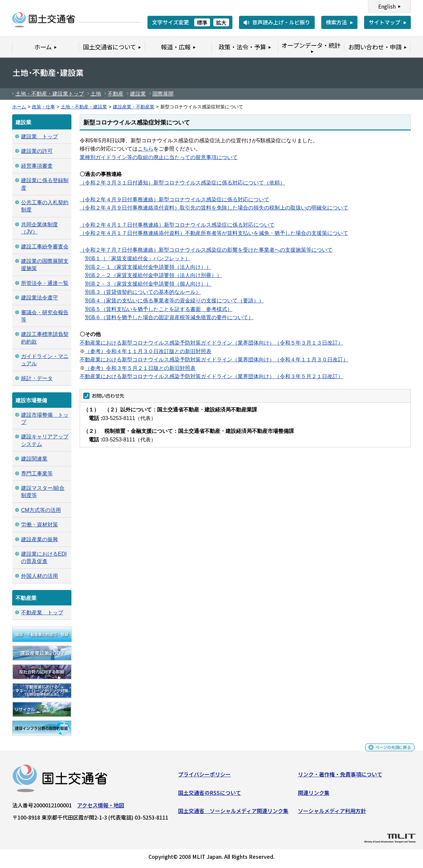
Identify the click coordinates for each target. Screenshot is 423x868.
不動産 (116, 94)
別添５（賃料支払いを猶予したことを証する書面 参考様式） (159, 309)
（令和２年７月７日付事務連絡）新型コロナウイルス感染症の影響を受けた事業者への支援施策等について (206, 250)
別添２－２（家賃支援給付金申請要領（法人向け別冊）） (153, 275)
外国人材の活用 (40, 576)
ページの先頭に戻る (388, 753)
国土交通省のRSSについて (210, 795)
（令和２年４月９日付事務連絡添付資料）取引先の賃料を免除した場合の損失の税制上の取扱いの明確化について (214, 208)
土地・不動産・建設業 (84, 107)
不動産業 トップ (42, 613)
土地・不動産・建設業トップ (50, 94)
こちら (145, 149)
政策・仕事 (43, 107)
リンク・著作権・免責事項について (340, 777)
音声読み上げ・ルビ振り (281, 22)
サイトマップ (384, 22)
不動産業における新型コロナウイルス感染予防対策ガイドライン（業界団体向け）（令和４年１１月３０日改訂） (214, 360)
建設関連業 (34, 459)
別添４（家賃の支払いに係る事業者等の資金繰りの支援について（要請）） (174, 301)
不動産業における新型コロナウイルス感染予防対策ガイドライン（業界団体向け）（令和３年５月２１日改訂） (211, 376)
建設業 (138, 94)
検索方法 (336, 22)
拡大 (221, 22)
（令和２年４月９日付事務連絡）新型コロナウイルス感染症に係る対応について (174, 199)
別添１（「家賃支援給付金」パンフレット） (138, 258)
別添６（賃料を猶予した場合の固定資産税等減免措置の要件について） (169, 317)
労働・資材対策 (40, 525)
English (387, 6)
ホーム (19, 107)
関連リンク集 (314, 795)
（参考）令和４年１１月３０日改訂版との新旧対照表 (148, 351)
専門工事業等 (37, 474)
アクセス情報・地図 (101, 808)
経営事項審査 (37, 166)
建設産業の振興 (40, 539)
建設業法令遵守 (40, 298)
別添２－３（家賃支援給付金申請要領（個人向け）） (148, 284)
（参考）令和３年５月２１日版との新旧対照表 (140, 368)
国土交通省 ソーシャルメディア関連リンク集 (233, 813)
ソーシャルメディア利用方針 (332, 813)
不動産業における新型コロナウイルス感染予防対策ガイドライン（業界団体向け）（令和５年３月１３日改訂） (211, 343)
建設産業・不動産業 (134, 107)
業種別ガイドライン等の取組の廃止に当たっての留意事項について (159, 157)
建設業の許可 (37, 151)
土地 (96, 94)
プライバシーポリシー (204, 777)
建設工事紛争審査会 (45, 247)
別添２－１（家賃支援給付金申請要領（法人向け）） (148, 267)
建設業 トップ (40, 137)
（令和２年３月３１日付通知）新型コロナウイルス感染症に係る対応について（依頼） (182, 183)
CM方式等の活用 (41, 510)
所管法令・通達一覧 (45, 283)
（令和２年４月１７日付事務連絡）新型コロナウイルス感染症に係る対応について (177, 225)
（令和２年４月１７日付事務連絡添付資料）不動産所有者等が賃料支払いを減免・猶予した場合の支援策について (214, 233)
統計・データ (37, 378)
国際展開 (163, 94)
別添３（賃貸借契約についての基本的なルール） (143, 292)
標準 (202, 22)
